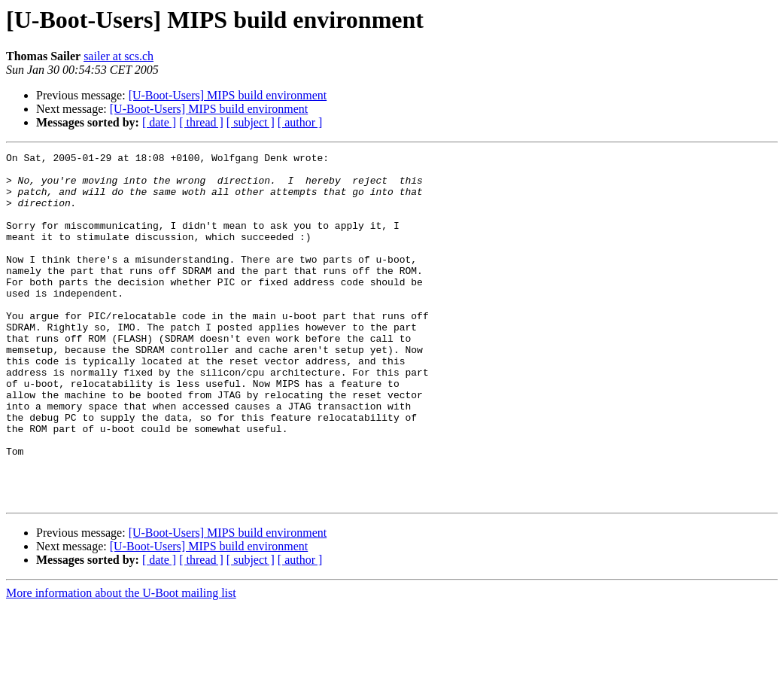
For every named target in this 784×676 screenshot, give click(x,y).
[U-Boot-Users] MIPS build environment (228, 95)
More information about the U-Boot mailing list (121, 663)
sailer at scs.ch (119, 56)
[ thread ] (201, 122)
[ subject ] (251, 122)
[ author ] (300, 122)
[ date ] (159, 122)
